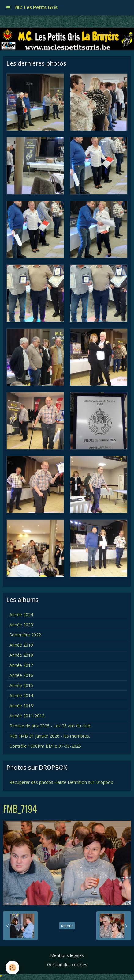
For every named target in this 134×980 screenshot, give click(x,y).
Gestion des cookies (67, 965)
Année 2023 (21, 625)
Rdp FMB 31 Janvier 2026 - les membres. (50, 736)
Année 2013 (21, 706)
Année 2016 (21, 675)
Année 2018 (21, 655)
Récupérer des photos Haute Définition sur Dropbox (61, 782)
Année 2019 (21, 645)
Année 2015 (21, 685)
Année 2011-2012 (27, 716)
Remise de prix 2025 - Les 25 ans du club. (50, 726)
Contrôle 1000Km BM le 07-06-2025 (45, 746)
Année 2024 (21, 615)
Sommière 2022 (25, 635)
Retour (67, 926)
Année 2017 (21, 665)
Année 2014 (21, 695)
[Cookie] (12, 968)
